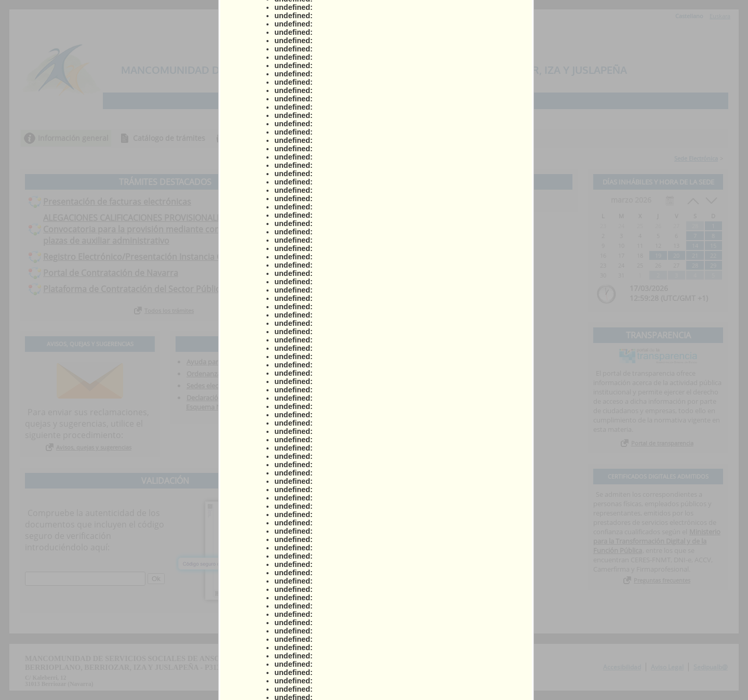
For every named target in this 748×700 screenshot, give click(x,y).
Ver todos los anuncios (453, 201)
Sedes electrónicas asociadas (231, 386)
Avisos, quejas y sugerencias (94, 447)
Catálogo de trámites (169, 138)
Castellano (689, 16)
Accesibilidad (622, 667)
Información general (73, 138)
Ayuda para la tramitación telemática (243, 362)
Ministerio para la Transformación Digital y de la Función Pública (657, 541)
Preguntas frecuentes (662, 580)
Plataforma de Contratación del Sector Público (134, 289)
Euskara (720, 16)
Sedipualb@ (711, 667)
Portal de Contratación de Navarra (111, 273)
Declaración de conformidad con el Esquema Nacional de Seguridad (239, 402)
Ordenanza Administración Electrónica (245, 374)
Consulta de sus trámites (273, 138)
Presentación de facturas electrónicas (117, 202)
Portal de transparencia (662, 443)
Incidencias (452, 138)
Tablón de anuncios (375, 138)
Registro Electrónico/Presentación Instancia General (145, 257)
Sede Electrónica (696, 158)
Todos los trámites (169, 311)
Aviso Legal (667, 667)
